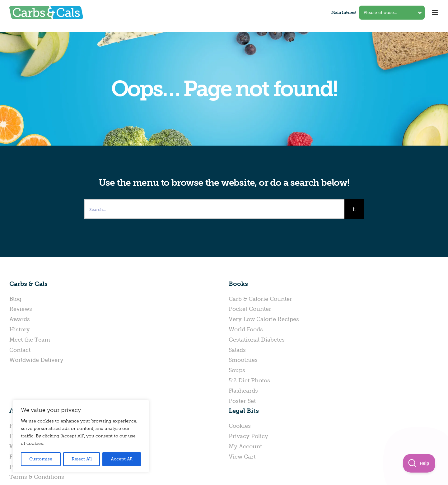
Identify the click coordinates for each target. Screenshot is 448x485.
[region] (81, 436)
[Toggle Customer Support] (419, 463)
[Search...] (214, 209)
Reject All (82, 459)
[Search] (354, 209)
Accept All (122, 459)
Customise (41, 459)
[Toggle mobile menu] (435, 13)
